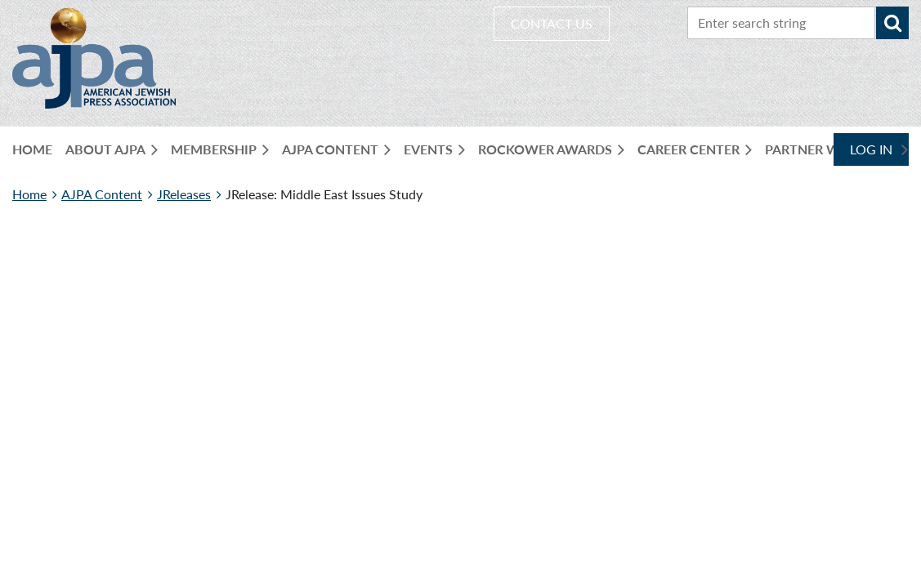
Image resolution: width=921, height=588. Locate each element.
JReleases (184, 194)
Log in (871, 149)
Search (892, 23)
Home (29, 194)
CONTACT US (552, 23)
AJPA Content (102, 194)
